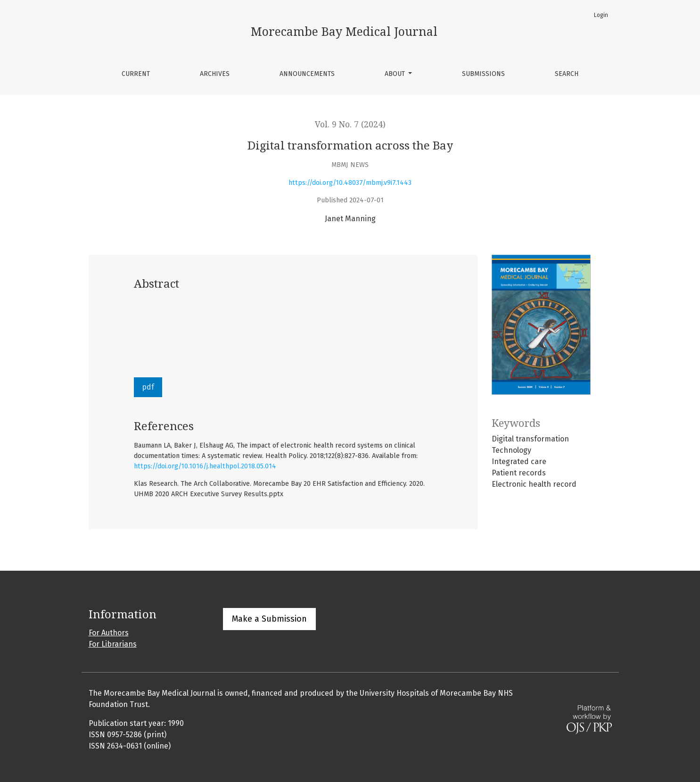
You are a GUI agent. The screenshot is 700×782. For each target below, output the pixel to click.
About (396, 74)
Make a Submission (269, 619)
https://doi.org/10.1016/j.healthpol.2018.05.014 (205, 466)
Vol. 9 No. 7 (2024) (350, 125)
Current (136, 74)
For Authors (109, 633)
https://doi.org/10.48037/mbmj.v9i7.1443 (350, 183)
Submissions (483, 74)
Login (601, 15)
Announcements (307, 74)
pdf (148, 387)
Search (567, 74)
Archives (215, 74)
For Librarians (113, 644)
